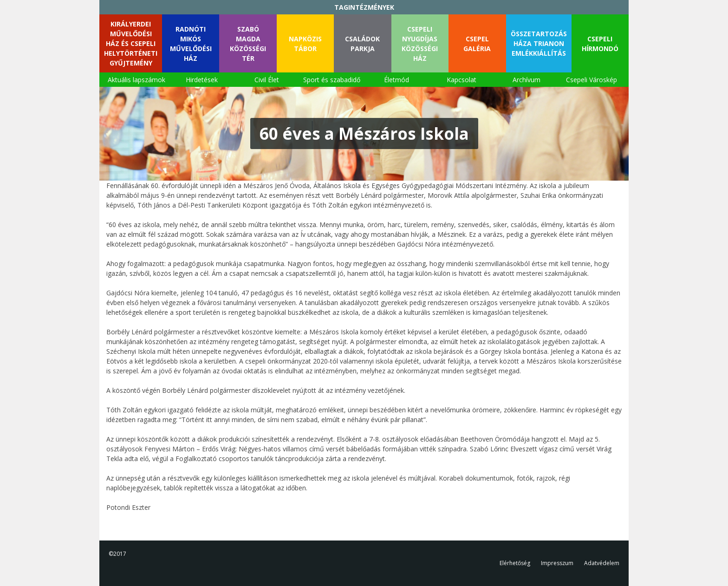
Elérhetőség (515, 563)
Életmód (396, 80)
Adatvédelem (602, 563)
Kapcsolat (461, 80)
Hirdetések (202, 80)
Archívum (526, 80)
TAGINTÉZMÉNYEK (364, 7)
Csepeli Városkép (591, 80)
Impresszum (557, 563)
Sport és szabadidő (332, 80)
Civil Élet (267, 80)
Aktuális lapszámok (136, 80)
